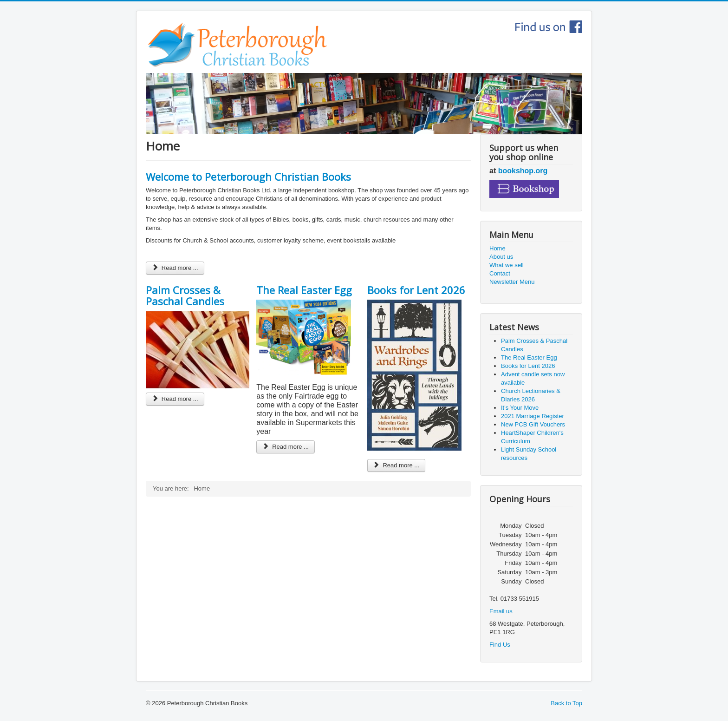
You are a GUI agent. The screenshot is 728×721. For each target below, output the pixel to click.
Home (497, 248)
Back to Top (566, 703)
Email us (501, 611)
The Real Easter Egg (304, 290)
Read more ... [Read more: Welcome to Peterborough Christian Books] (175, 268)
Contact (500, 273)
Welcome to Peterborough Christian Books (248, 177)
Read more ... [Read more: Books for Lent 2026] (396, 465)
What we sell (507, 265)
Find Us (500, 645)
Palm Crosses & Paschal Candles (185, 295)
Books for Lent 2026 (416, 290)
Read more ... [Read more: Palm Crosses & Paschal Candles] (175, 399)
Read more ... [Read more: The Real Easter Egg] (286, 447)
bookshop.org (523, 171)
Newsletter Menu (512, 282)
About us (501, 257)
